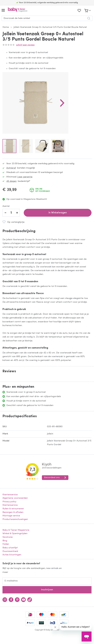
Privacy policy (9, 502)
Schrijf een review (25, 45)
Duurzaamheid (10, 551)
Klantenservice (10, 495)
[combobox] (47, 18)
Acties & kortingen (12, 555)
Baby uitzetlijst (10, 548)
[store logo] (18, 10)
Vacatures (8, 537)
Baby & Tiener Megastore (16, 530)
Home (6, 27)
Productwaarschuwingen (15, 519)
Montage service (11, 516)
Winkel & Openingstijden (15, 534)
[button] (62, 103)
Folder (6, 544)
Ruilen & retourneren (13, 509)
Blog (5, 541)
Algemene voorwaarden (15, 498)
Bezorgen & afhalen (13, 512)
